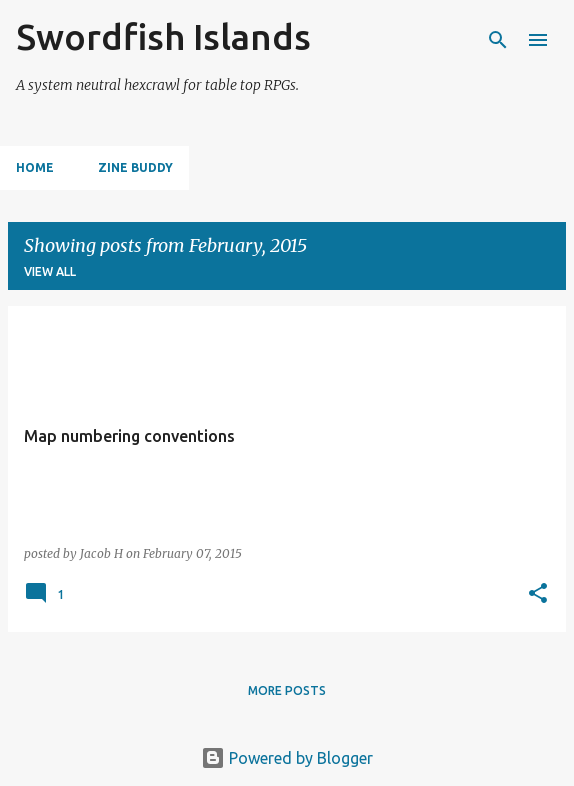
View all (50, 271)
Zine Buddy (135, 167)
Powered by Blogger (287, 758)
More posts (287, 690)
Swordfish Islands (163, 36)
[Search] (498, 40)
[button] (538, 594)
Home (35, 167)
